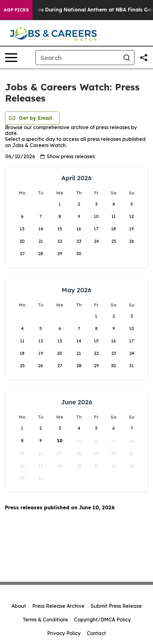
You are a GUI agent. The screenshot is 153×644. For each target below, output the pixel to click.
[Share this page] (144, 58)
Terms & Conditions (45, 620)
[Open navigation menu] (11, 58)
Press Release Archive (58, 606)
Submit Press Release (116, 606)
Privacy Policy (64, 633)
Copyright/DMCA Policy (102, 620)
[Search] (77, 58)
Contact (96, 633)
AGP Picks (16, 10)
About (19, 606)
